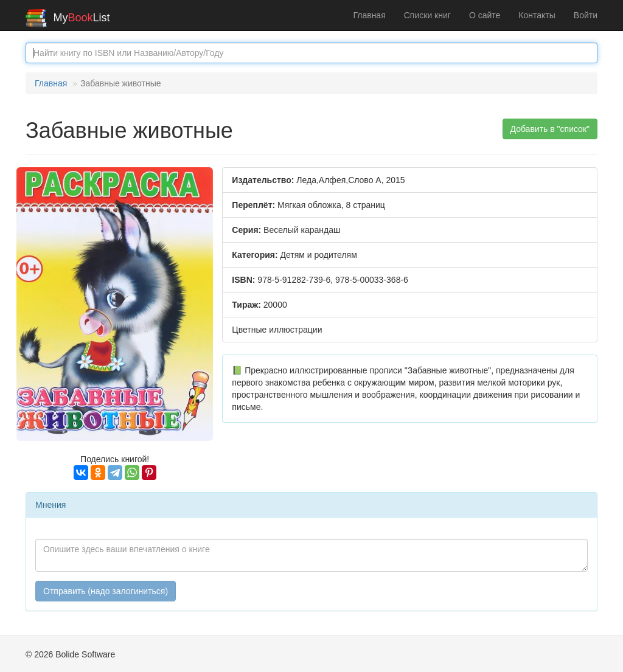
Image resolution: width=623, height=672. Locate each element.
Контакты (537, 15)
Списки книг (427, 15)
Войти (586, 15)
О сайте (485, 15)
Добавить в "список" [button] (550, 129)
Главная (369, 15)
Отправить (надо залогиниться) (106, 591)
